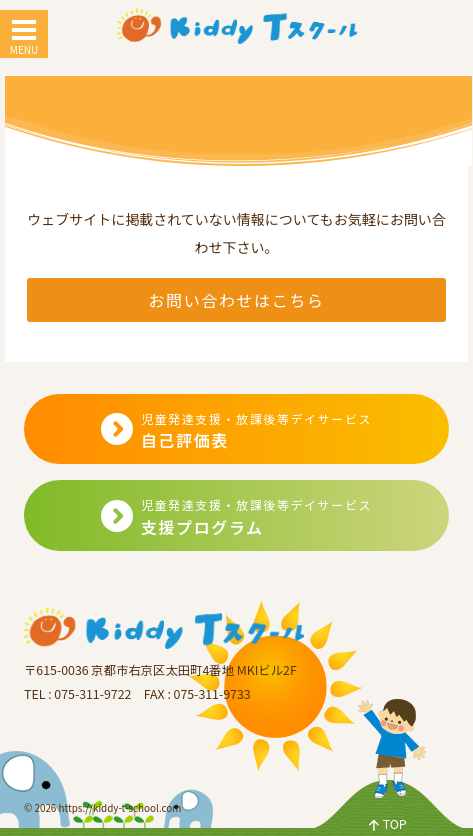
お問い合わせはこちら (236, 300)
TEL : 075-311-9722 (77, 694)
